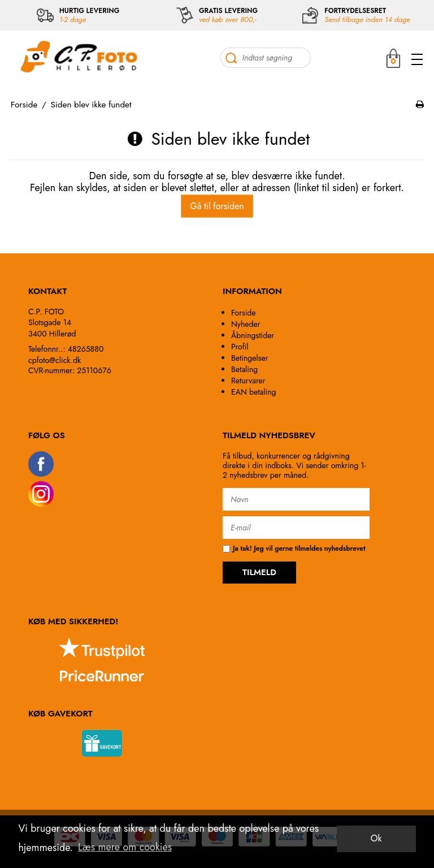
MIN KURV (393, 58)
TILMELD (259, 572)
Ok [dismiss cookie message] (376, 838)
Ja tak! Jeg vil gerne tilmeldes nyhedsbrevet (294, 549)
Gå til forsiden (217, 206)
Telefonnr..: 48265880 (66, 349)
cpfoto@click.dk (55, 360)
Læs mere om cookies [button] (125, 847)
